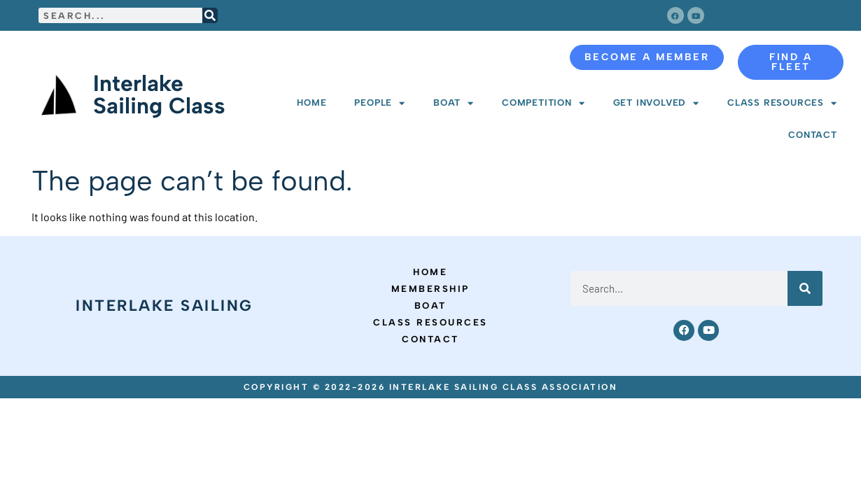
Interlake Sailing (164, 306)
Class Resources (782, 103)
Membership (430, 289)
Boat (454, 103)
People (380, 103)
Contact (813, 135)
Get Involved (656, 103)
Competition (544, 103)
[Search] (210, 15)
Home (311, 103)
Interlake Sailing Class (159, 94)
